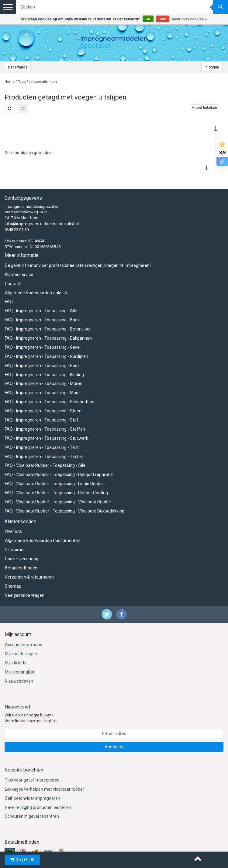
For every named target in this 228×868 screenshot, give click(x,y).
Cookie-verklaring (22, 559)
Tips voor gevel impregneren (32, 780)
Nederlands (18, 67)
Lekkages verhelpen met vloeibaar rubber (45, 789)
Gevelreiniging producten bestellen (38, 807)
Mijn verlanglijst (20, 672)
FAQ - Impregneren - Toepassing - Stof (42, 420)
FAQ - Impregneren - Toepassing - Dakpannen (48, 338)
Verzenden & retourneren (29, 577)
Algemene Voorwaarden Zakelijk (36, 293)
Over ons (13, 531)
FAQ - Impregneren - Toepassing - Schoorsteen (50, 402)
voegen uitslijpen (43, 82)
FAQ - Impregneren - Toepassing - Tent (42, 447)
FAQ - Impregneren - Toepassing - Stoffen (45, 429)
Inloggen (212, 67)
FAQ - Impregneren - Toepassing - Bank (42, 320)
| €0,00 (22, 860)
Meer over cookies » (190, 19)
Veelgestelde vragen (25, 595)
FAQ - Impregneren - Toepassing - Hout (42, 366)
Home (10, 82)
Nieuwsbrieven (19, 681)
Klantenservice (19, 275)
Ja (148, 19)
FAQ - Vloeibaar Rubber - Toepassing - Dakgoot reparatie (59, 474)
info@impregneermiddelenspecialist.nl (42, 224)
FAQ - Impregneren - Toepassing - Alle (41, 311)
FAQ (9, 302)
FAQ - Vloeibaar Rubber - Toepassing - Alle (45, 465)
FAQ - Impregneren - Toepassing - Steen (43, 411)
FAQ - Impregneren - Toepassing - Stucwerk (47, 438)
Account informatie (24, 645)
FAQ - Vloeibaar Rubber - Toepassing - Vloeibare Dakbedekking (65, 511)
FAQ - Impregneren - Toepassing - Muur (42, 393)
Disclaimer (15, 550)
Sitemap (13, 586)
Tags (22, 82)
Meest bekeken (204, 108)
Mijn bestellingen (21, 654)
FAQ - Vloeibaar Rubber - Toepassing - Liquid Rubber (55, 484)
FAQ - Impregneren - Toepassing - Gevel (43, 347)
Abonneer (114, 747)
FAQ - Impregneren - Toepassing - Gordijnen (47, 356)
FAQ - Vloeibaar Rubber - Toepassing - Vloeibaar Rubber (58, 502)
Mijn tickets (16, 663)
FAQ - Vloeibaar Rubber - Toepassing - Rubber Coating (56, 493)
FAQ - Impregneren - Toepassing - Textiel (44, 457)
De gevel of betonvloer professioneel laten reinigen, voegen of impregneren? (78, 265)
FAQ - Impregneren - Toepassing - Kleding (44, 375)
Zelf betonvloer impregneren (33, 798)
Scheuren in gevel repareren (32, 816)
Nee (163, 19)
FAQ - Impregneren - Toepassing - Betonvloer (48, 329)
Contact (12, 284)
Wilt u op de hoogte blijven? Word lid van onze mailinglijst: (31, 718)
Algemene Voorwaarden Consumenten (43, 541)
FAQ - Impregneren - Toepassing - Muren (44, 383)
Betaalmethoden (21, 568)
